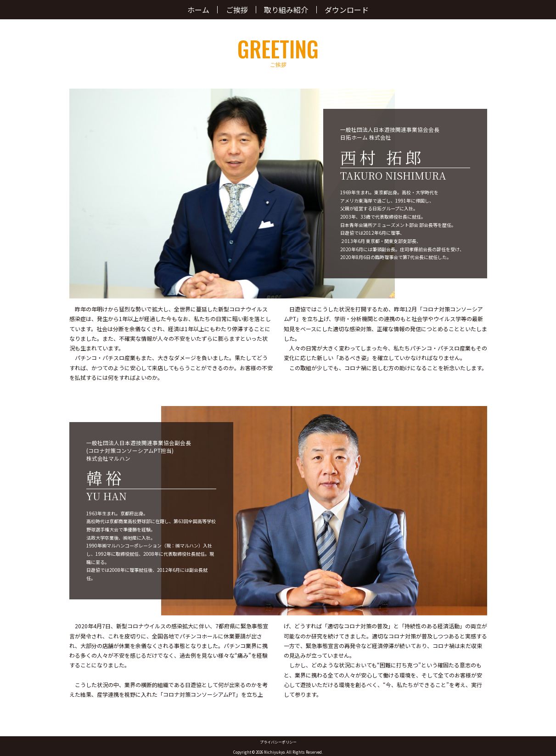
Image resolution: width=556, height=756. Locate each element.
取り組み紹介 (286, 10)
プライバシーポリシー (278, 742)
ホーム (198, 10)
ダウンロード (347, 10)
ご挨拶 (237, 10)
